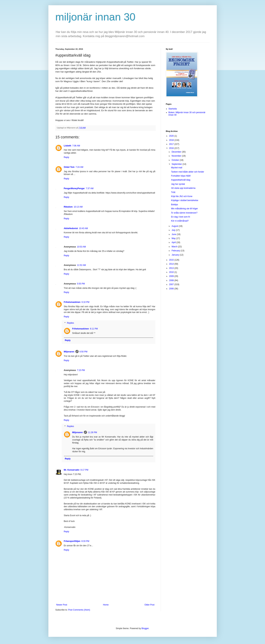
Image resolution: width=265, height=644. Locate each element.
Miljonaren (69, 352)
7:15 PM (81, 370)
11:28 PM (93, 432)
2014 (172, 264)
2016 (172, 148)
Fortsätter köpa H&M (181, 176)
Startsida (173, 109)
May (174, 238)
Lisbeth (68, 146)
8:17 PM (84, 470)
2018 (172, 140)
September (177, 164)
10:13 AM (78, 207)
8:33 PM (85, 541)
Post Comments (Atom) (79, 610)
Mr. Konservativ (72, 470)
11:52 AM (81, 265)
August (175, 226)
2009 (172, 276)
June (174, 234)
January (176, 255)
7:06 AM (76, 146)
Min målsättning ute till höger (184, 209)
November (177, 156)
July (174, 230)
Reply (67, 157)
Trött (173, 192)
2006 (172, 289)
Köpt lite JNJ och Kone (182, 196)
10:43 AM (83, 228)
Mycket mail (177, 168)
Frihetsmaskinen (72, 302)
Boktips (174, 205)
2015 (172, 260)
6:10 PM (85, 302)
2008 (172, 280)
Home (106, 605)
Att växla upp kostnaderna (183, 188)
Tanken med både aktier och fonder (187, 172)
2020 (172, 136)
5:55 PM (81, 284)
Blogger (145, 628)
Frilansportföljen (72, 541)
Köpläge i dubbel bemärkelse (185, 200)
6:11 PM (94, 329)
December (177, 152)
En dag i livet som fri (180, 217)
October (176, 160)
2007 (172, 284)
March (175, 247)
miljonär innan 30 (95, 17)
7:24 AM (79, 167)
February (176, 251)
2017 (172, 144)
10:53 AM (81, 247)
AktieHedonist (71, 228)
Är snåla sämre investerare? (184, 213)
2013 (172, 268)
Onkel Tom (69, 167)
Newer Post (62, 605)
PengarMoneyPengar (74, 188)
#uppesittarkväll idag (181, 180)
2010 (172, 272)
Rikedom (68, 207)
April (174, 242)
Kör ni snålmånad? (180, 221)
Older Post (150, 605)
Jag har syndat (178, 184)
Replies (71, 323)
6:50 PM (84, 352)
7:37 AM (90, 188)
